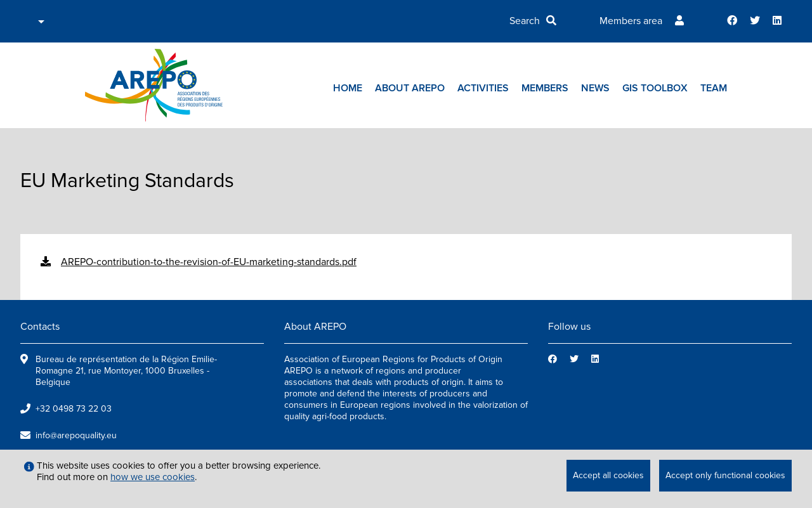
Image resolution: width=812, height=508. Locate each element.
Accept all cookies (608, 475)
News (595, 88)
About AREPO (410, 88)
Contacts (40, 327)
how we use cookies (153, 477)
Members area (631, 21)
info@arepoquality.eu (76, 435)
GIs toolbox (655, 88)
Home (348, 88)
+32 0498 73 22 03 (74, 409)
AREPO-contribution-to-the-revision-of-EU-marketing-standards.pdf (209, 262)
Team (714, 88)
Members (545, 88)
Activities (483, 88)
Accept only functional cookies (725, 475)
